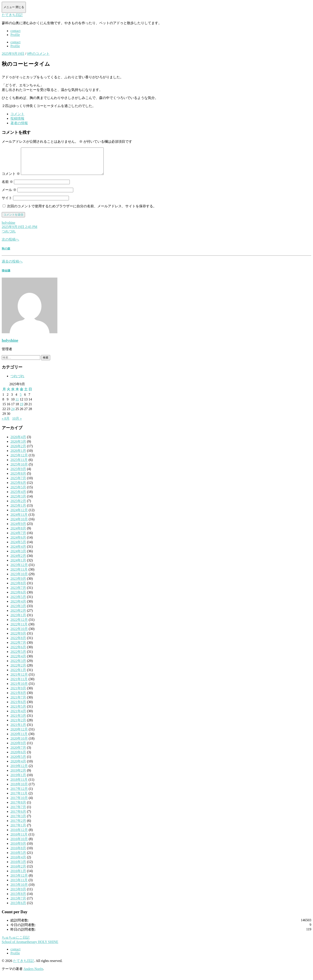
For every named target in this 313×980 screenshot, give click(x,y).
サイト (7, 203)
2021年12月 (19, 680)
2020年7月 (18, 753)
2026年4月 (18, 442)
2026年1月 (18, 456)
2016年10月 (19, 844)
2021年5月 (18, 712)
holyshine (8, 228)
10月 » (17, 424)
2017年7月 (18, 812)
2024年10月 (19, 524)
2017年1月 (18, 830)
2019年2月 (18, 776)
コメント (11, 179)
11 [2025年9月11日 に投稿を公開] (17, 405)
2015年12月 (19, 881)
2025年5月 (18, 492)
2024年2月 (18, 561)
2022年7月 (18, 648)
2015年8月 (18, 899)
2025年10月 (19, 470)
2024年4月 (18, 552)
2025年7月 (18, 483)
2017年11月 (19, 798)
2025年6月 (18, 488)
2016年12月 (19, 835)
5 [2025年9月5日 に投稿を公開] (21, 400)
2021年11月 (19, 684)
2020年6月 (18, 757)
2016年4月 (18, 862)
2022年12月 (19, 625)
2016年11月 (19, 840)
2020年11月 (19, 739)
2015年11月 (19, 885)
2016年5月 (18, 858)
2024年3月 (18, 556)
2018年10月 (19, 789)
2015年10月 (19, 890)
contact (15, 31)
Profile (15, 35)
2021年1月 (18, 730)
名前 (7, 187)
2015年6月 (18, 908)
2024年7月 (18, 538)
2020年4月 (18, 766)
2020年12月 (19, 735)
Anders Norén (33, 974)
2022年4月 (18, 661)
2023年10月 (19, 579)
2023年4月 (18, 607)
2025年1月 (18, 511)
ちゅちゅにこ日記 (16, 943)
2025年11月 (19, 465)
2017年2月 (18, 826)
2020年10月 (19, 744)
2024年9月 (18, 529)
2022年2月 (18, 671)
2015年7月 (18, 904)
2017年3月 (18, 821)
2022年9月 (18, 639)
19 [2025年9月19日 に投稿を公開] (22, 409)
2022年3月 (18, 666)
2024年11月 (19, 520)
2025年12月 (19, 460)
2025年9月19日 (13, 54)
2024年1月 (18, 565)
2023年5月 (18, 602)
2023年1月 (18, 620)
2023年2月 (18, 616)
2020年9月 (18, 748)
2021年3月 (18, 721)
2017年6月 (18, 817)
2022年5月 (18, 657)
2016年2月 (18, 872)
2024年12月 (19, 515)
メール (9, 195)
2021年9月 (18, 693)
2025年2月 (18, 506)
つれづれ (9, 237)
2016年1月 (18, 876)
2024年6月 (18, 543)
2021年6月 (18, 707)
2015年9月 (18, 894)
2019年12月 (19, 771)
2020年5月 (18, 762)
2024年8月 (18, 534)
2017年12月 (19, 794)
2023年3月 (18, 611)
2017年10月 (19, 803)
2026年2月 (18, 451)
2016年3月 (18, 867)
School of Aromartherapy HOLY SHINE (30, 947)
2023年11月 (19, 575)
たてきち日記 (12, 15)
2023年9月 (18, 584)
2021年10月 (19, 689)
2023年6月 (18, 597)
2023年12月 (19, 570)
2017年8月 (18, 808)
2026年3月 (18, 447)
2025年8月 (18, 479)
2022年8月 (18, 643)
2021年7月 (18, 703)
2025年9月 (18, 474)
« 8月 (6, 424)
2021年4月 (18, 716)
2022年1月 (18, 675)
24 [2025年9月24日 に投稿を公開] (13, 414)
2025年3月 (18, 502)
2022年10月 (19, 634)
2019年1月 (18, 780)
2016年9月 (18, 849)
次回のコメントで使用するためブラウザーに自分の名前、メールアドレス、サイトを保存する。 (82, 211)
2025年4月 (18, 497)
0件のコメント (38, 54)
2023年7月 (18, 593)
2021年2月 (18, 725)
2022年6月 (18, 652)
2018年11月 (19, 785)
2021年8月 (18, 698)
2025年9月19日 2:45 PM (20, 232)
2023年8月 (18, 588)
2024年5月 (18, 547)
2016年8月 (18, 853)
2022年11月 (19, 629)
